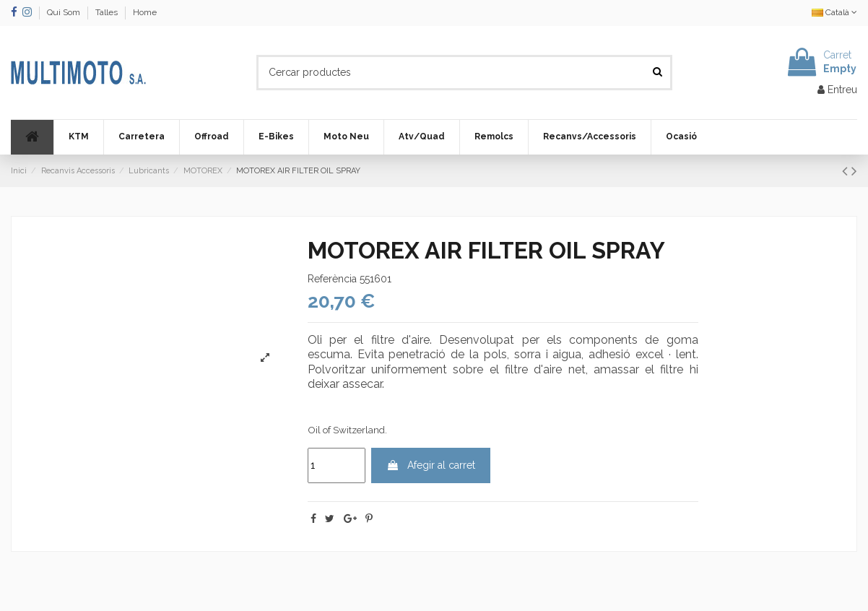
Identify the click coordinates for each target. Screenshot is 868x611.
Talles (108, 12)
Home (145, 12)
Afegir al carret (431, 465)
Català (834, 12)
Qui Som (65, 12)
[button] (78, 137)
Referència (332, 279)
